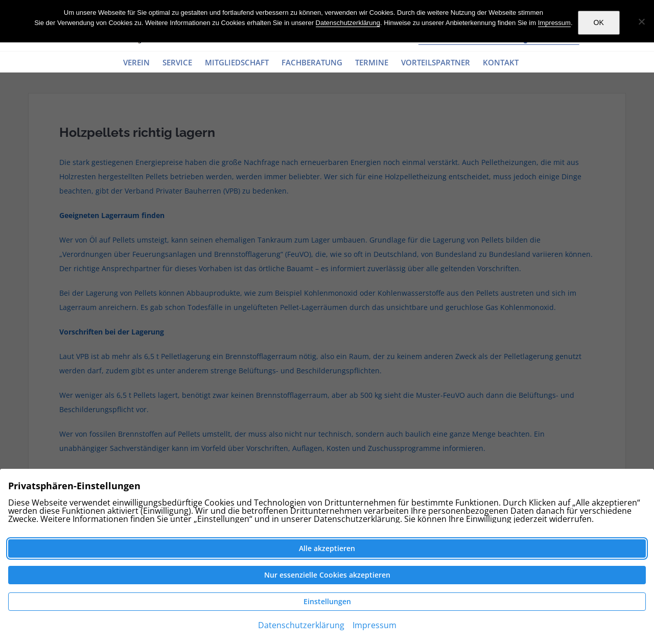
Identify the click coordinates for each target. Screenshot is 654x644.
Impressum (554, 23)
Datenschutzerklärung (348, 23)
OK (599, 22)
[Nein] (641, 21)
